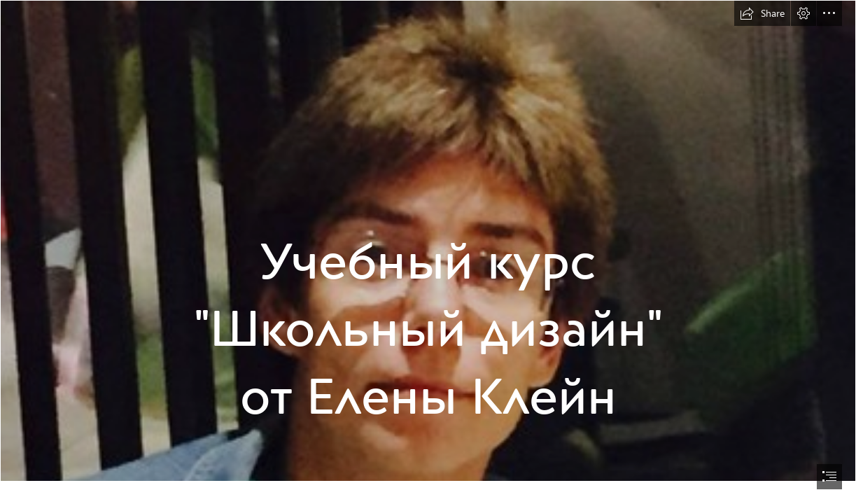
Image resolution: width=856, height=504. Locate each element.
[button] (762, 13)
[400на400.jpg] (428, 241)
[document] (428, 252)
